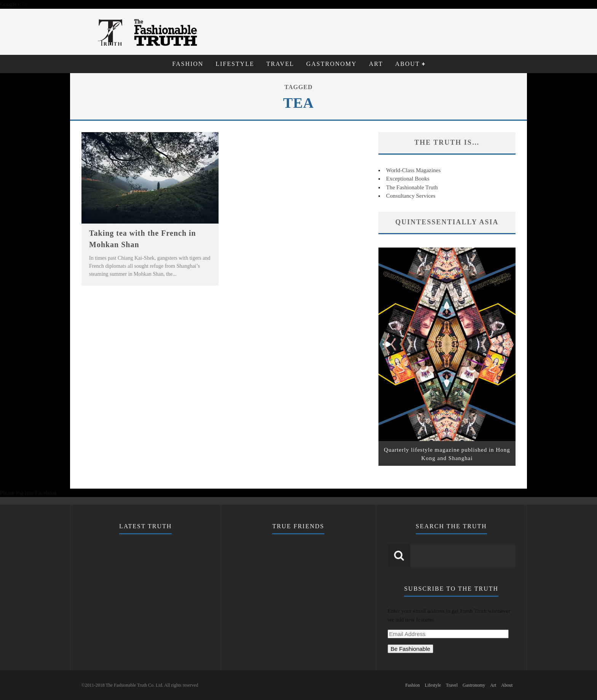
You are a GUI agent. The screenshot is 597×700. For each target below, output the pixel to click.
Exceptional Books (408, 179)
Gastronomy (331, 64)
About (408, 64)
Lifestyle (235, 64)
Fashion (188, 64)
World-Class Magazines (413, 170)
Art (376, 64)
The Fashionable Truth (412, 187)
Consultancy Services (411, 196)
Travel (280, 64)
